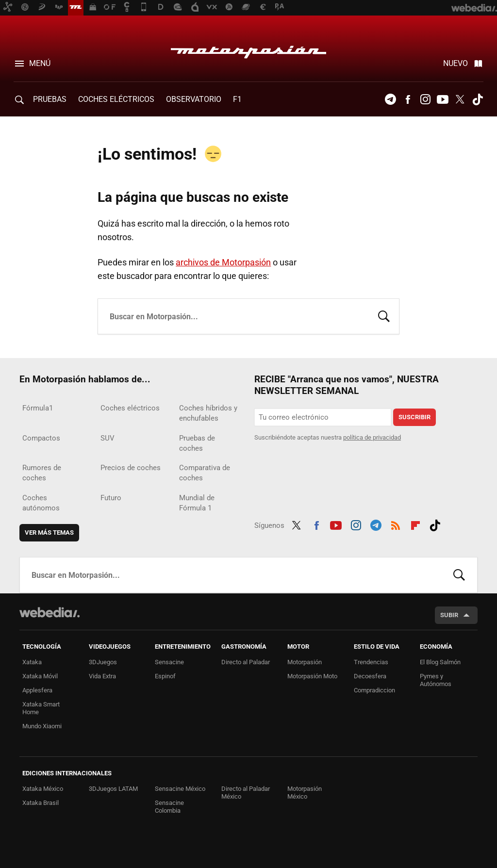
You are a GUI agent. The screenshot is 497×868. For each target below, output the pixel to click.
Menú (40, 63)
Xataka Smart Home (41, 708)
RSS (396, 524)
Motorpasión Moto (312, 676)
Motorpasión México (305, 793)
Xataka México (43, 789)
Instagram (425, 99)
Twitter (460, 99)
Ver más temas (49, 532)
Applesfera (37, 690)
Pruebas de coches (197, 443)
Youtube (443, 99)
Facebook (408, 99)
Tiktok (478, 99)
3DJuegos (103, 662)
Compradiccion (374, 690)
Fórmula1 (38, 408)
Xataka (32, 662)
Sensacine (169, 662)
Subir (449, 615)
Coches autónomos (41, 503)
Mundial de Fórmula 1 (197, 503)
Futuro (111, 498)
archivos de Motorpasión (223, 262)
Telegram (390, 99)
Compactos (41, 438)
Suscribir (414, 417)
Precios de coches (131, 468)
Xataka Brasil (41, 803)
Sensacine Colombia (169, 807)
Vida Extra (102, 676)
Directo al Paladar (246, 662)
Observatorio (194, 99)
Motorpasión (248, 49)
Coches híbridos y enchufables (208, 413)
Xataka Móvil (40, 676)
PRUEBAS (50, 99)
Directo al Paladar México (246, 793)
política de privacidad (372, 437)
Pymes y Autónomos (436, 680)
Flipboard (415, 524)
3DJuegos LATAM (113, 789)
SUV (108, 438)
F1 (237, 99)
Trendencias (371, 662)
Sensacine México (180, 789)
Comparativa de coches (205, 473)
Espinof (165, 676)
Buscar (384, 315)
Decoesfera (370, 676)
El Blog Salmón (440, 662)
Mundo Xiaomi (42, 726)
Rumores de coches (42, 473)
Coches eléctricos (130, 408)
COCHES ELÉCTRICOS (116, 99)
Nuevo (456, 63)
